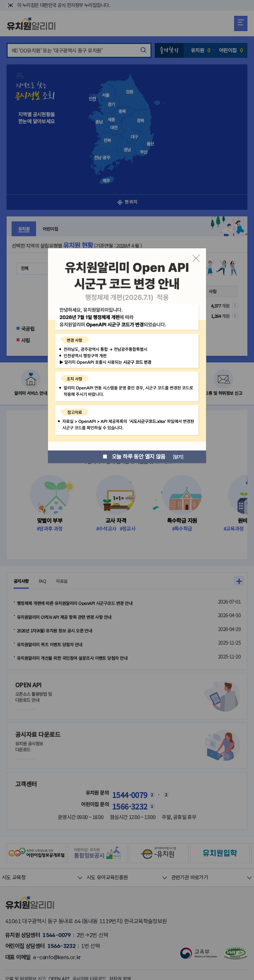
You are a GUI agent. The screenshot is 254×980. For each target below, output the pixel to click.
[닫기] (176, 457)
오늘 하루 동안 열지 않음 (131, 457)
